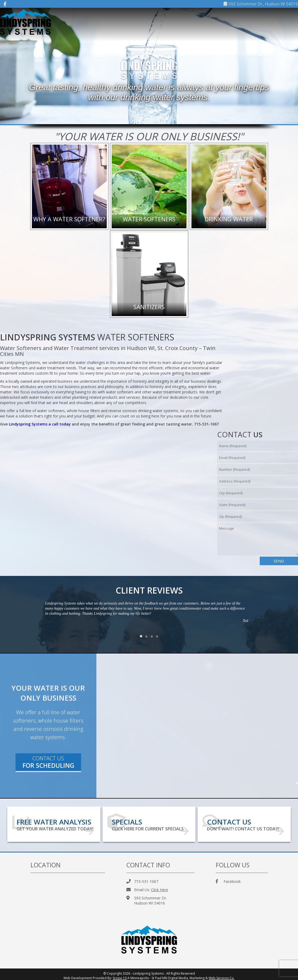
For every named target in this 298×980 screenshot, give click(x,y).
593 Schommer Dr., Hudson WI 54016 (261, 4)
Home (101, 54)
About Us (125, 54)
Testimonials (209, 54)
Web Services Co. (222, 975)
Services (152, 54)
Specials (178, 54)
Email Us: (147, 887)
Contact (241, 54)
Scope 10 (120, 975)
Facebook (228, 879)
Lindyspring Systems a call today (40, 424)
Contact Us (48, 762)
